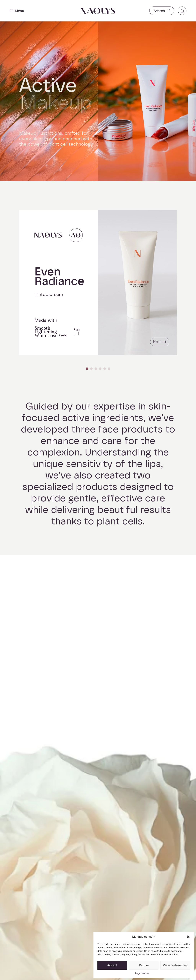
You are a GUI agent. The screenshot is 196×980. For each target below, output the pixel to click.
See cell (77, 332)
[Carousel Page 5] (105, 369)
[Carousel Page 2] (91, 369)
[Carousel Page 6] (109, 369)
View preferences (175, 965)
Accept (112, 965)
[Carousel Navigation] (98, 369)
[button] (188, 937)
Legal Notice (142, 973)
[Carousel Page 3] (96, 369)
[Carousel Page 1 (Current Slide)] (87, 369)
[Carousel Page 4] (100, 369)
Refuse (144, 965)
